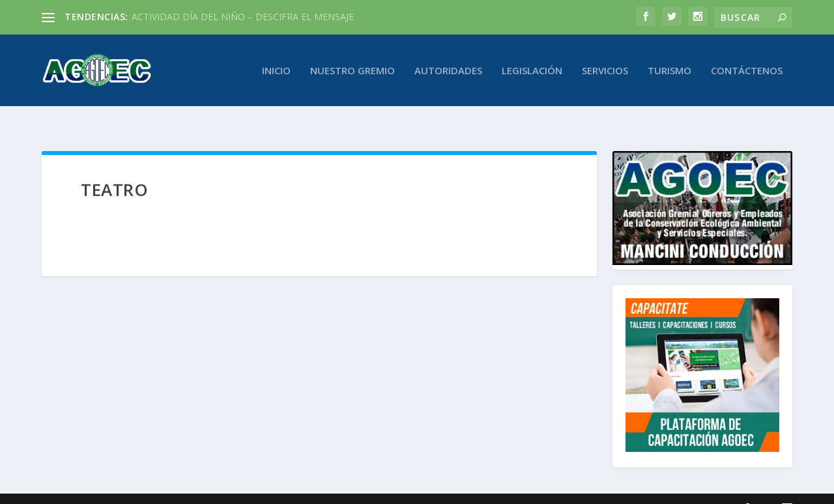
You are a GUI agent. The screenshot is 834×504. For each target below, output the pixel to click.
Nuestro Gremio (352, 70)
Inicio (276, 70)
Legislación (532, 70)
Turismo (669, 70)
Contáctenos (747, 70)
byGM (625, 489)
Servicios (605, 70)
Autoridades (448, 70)
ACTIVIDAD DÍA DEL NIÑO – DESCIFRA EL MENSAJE (243, 17)
